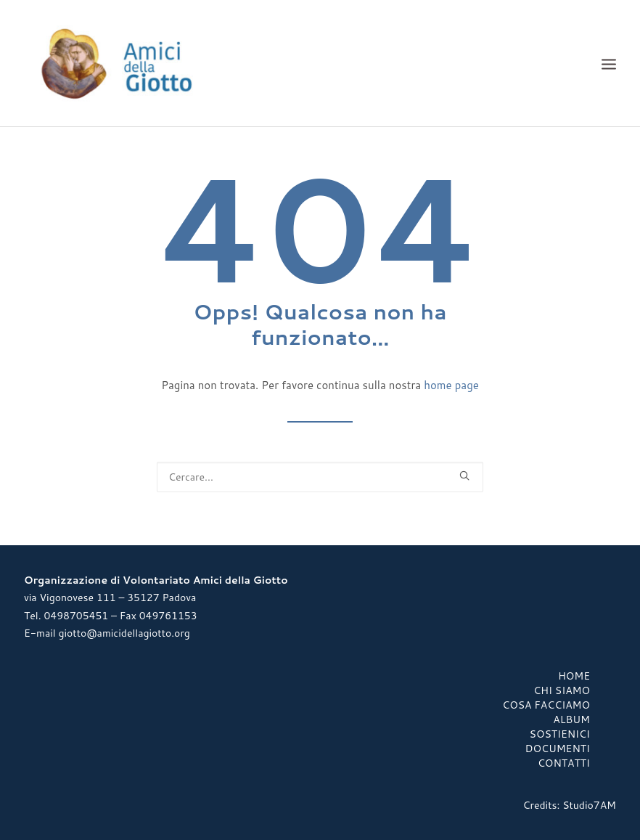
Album (571, 719)
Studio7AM (589, 805)
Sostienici (560, 734)
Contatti (564, 763)
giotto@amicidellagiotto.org (124, 633)
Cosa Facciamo (546, 705)
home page (451, 385)
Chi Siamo (562, 690)
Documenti (558, 749)
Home (574, 676)
